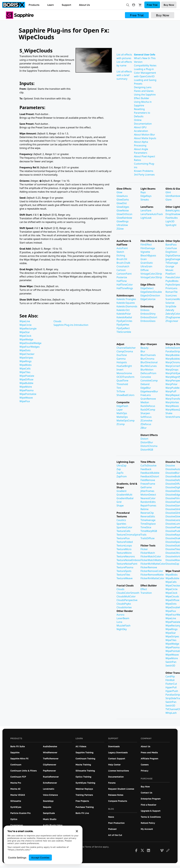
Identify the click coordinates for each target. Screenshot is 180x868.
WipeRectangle (28, 329)
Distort (144, 439)
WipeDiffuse (26, 379)
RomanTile (172, 292)
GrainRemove (148, 399)
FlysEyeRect (123, 328)
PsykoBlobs (172, 281)
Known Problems (144, 171)
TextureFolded (125, 542)
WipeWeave (26, 398)
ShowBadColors (125, 395)
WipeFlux (25, 401)
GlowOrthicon (124, 214)
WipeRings (26, 361)
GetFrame (146, 487)
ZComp (121, 424)
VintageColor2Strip (151, 274)
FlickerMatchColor (151, 556)
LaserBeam (123, 618)
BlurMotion (147, 370)
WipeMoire (26, 387)
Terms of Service (94, 847)
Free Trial (152, 5)
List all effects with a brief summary (124, 75)
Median (145, 402)
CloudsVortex (124, 607)
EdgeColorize (148, 299)
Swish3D (170, 666)
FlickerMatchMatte (151, 560)
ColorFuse (171, 248)
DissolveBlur (172, 473)
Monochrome (124, 373)
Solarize (170, 303)
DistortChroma (149, 446)
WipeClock (25, 336)
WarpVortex (172, 402)
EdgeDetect (147, 288)
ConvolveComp (149, 381)
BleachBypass (148, 255)
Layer (120, 410)
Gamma (121, 359)
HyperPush (172, 691)
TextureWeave (124, 578)
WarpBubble (172, 355)
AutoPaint (122, 248)
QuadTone (122, 381)
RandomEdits (148, 502)
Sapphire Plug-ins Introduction (71, 325)
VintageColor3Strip (151, 277)
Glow (119, 192)
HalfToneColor (125, 285)
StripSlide (171, 306)
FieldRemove (148, 480)
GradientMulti (124, 495)
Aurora (120, 615)
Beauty (144, 348)
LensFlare (146, 210)
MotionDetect (148, 495)
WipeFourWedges (30, 347)
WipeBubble (26, 383)
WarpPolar (171, 384)
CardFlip (170, 676)
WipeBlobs (26, 365)
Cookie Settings (17, 858)
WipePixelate (27, 376)
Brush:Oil (122, 259)
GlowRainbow (124, 218)
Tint (119, 388)
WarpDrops (172, 370)
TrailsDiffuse (147, 538)
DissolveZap (172, 564)
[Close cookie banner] (77, 831)
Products (34, 5)
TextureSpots (124, 571)
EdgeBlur (146, 388)
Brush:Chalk (123, 263)
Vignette (145, 252)
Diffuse (144, 270)
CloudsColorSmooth (128, 593)
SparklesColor (124, 527)
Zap (119, 469)
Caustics (121, 520)
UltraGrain (146, 266)
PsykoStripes (173, 285)
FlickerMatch (148, 553)
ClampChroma (125, 351)
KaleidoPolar (124, 314)
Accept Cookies (40, 858)
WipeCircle (26, 325)
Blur (143, 351)
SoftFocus (146, 417)
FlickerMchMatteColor (153, 564)
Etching (121, 255)
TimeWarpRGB (149, 531)
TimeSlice (146, 527)
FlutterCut (171, 684)
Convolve (146, 377)
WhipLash (171, 713)
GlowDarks (123, 200)
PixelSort (170, 274)
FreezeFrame (148, 484)
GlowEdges (123, 207)
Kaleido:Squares (126, 303)
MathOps (122, 413)
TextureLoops (124, 546)
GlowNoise (123, 210)
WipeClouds (172, 596)
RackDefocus (148, 406)
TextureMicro (124, 549)
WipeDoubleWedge (30, 343)
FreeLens (146, 395)
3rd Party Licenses (144, 175)
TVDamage (172, 263)
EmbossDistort (149, 317)
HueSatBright (124, 366)
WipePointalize (28, 394)
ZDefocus (146, 424)
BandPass (171, 245)
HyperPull (171, 687)
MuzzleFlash (123, 626)
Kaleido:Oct (123, 310)
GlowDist (122, 203)
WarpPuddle (172, 388)
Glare (168, 200)
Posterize (122, 277)
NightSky (122, 629)
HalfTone (122, 281)
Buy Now (169, 5)
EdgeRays (146, 196)
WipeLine (25, 321)
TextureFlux (123, 538)
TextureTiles (123, 575)
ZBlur (143, 428)
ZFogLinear (172, 321)
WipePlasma (27, 390)
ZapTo (120, 473)
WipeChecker (27, 354)
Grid (119, 502)
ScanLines (171, 295)
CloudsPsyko (124, 604)
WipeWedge (26, 339)
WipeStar (25, 332)
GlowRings (122, 221)
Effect (144, 589)
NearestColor (148, 498)
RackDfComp (148, 410)
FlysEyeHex (123, 325)
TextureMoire (124, 553)
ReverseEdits (148, 516)
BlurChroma (147, 359)
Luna (119, 622)
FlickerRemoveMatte (152, 575)
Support (66, 5)
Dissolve (170, 466)
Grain (144, 259)
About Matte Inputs (145, 138)
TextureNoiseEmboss (128, 560)
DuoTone (122, 355)
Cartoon (121, 270)
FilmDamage (148, 248)
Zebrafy (170, 310)
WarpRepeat (172, 395)
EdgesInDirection (150, 295)
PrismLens (171, 288)
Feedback (146, 469)
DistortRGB (147, 450)
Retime (144, 509)
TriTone (121, 391)
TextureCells (123, 531)
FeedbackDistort (150, 476)
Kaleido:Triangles (126, 299)
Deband (145, 384)
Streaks (145, 200)
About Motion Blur (144, 135)
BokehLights (172, 210)
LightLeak (146, 218)
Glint (168, 192)
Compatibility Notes (145, 65)
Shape (120, 506)
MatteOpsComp (125, 421)
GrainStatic (147, 263)
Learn (51, 5)
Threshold (122, 384)
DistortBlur (147, 442)
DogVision (171, 252)
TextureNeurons (126, 556)
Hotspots (122, 362)
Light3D (170, 221)
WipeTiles (25, 372)
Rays (143, 192)
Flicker (144, 549)
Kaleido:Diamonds (127, 306)
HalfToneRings (125, 288)
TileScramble (124, 332)
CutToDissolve (148, 466)
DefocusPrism (148, 373)
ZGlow (120, 229)
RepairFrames (148, 506)
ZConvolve (146, 421)
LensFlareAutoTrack (152, 214)
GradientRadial (125, 498)
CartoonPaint (124, 274)
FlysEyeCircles (124, 321)
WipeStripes (26, 358)
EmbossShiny (148, 314)
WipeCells (25, 369)
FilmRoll (170, 680)
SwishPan (171, 662)
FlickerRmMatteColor (152, 578)
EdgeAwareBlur (149, 391)
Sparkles (121, 524)
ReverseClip (147, 513)
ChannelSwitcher (126, 348)
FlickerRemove (149, 567)
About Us (84, 5)
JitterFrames (147, 491)
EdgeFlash (122, 406)
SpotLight (171, 225)
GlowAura (122, 196)
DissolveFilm (173, 498)
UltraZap (121, 466)
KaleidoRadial (124, 317)
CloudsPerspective (127, 600)
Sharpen (145, 413)
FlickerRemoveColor (152, 571)
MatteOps (122, 417)
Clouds (57, 321)
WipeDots (25, 350)
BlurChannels (148, 355)
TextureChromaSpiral (128, 535)
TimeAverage (148, 520)
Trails (143, 535)
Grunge (170, 266)
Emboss (145, 310)
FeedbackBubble (150, 473)
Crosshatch (123, 266)
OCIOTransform (125, 377)
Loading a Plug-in (144, 69)
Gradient (121, 491)
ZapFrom (122, 476)
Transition (146, 593)
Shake (169, 413)
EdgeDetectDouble (151, 292)
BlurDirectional (149, 362)
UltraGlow (122, 225)
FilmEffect (146, 245)
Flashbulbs (172, 218)
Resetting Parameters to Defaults (142, 113)
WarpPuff (171, 391)
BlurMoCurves (149, 366)
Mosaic (169, 270)
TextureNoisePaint (127, 564)
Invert (120, 370)
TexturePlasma (125, 567)
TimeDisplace (148, 524)
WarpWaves (172, 406)
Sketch (120, 252)
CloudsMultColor (126, 596)
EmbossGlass (148, 321)
